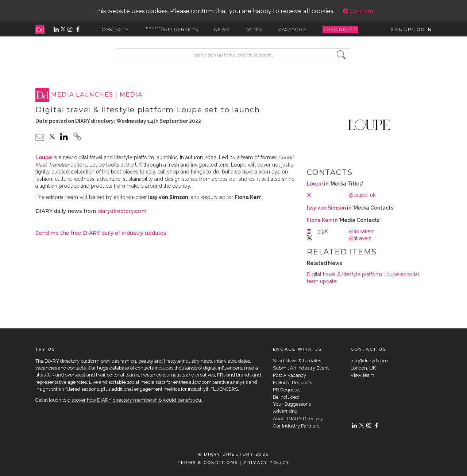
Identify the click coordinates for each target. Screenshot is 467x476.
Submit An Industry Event (301, 368)
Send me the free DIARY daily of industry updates (101, 233)
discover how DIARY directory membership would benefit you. (135, 400)
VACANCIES (292, 29)
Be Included (286, 397)
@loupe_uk (362, 195)
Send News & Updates (297, 361)
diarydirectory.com (122, 211)
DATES (254, 29)
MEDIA (131, 95)
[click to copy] (77, 138)
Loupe (315, 184)
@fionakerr (361, 231)
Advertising (285, 411)
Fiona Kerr (319, 220)
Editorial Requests (292, 383)
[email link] (40, 137)
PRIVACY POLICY (267, 463)
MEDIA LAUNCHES (82, 95)
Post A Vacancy (290, 375)
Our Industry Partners (296, 426)
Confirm (358, 11)
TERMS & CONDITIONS (208, 463)
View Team (362, 375)
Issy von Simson (326, 208)
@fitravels (360, 238)
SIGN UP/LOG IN (411, 29)
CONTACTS (115, 29)
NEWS (222, 29)
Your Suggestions (292, 404)
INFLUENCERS (171, 29)
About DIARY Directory (298, 419)
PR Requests (287, 390)
